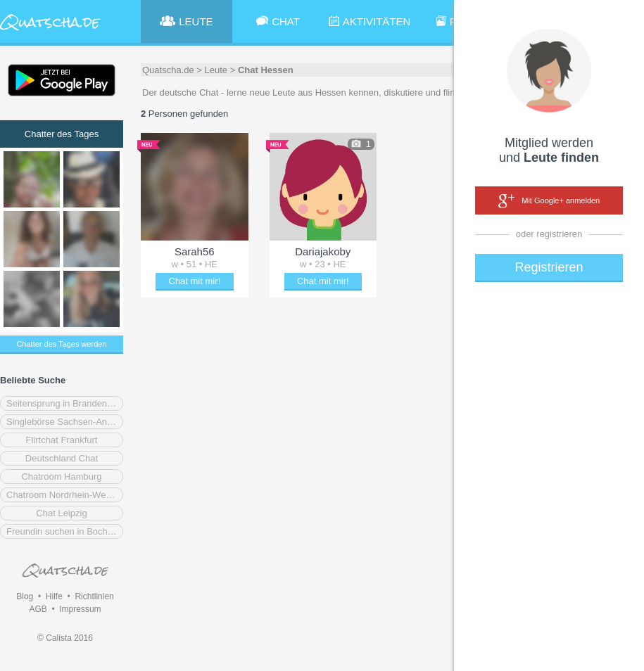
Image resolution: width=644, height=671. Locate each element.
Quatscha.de (168, 70)
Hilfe (54, 596)
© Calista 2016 (65, 638)
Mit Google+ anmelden (549, 201)
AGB (38, 609)
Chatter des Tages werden (61, 344)
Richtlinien (94, 596)
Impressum (80, 609)
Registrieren (549, 267)
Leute (216, 70)
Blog (25, 596)
